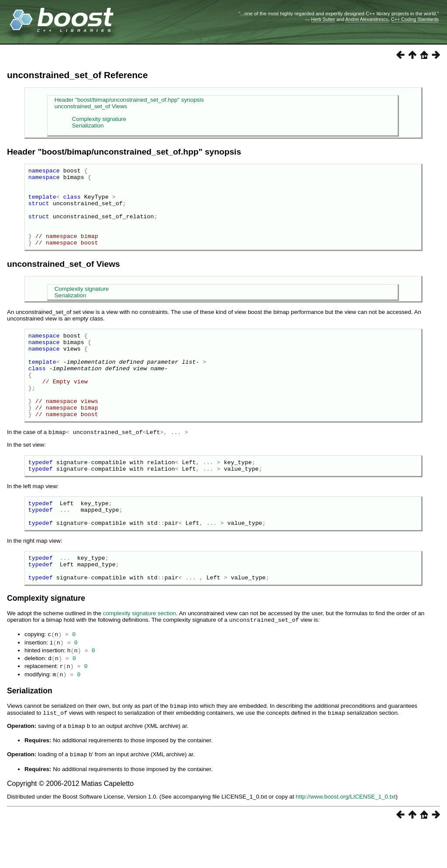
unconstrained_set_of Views (91, 106)
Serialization (88, 126)
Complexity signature (99, 119)
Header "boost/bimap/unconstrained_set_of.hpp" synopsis (129, 100)
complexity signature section (139, 659)
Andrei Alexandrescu (367, 19)
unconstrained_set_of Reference (77, 75)
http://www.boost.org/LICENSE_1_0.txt (346, 837)
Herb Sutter (323, 19)
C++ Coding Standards (415, 19)
